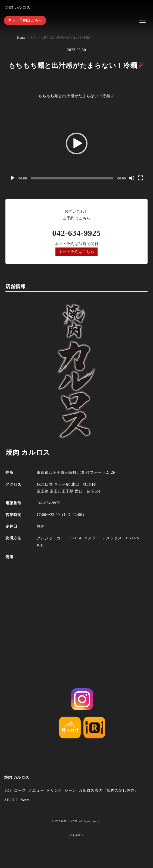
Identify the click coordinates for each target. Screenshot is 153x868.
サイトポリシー (77, 835)
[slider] (72, 178)
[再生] (13, 178)
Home (21, 38)
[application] (76, 143)
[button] (77, 143)
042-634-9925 (76, 233)
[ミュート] (132, 178)
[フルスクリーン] (140, 178)
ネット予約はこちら (25, 20)
